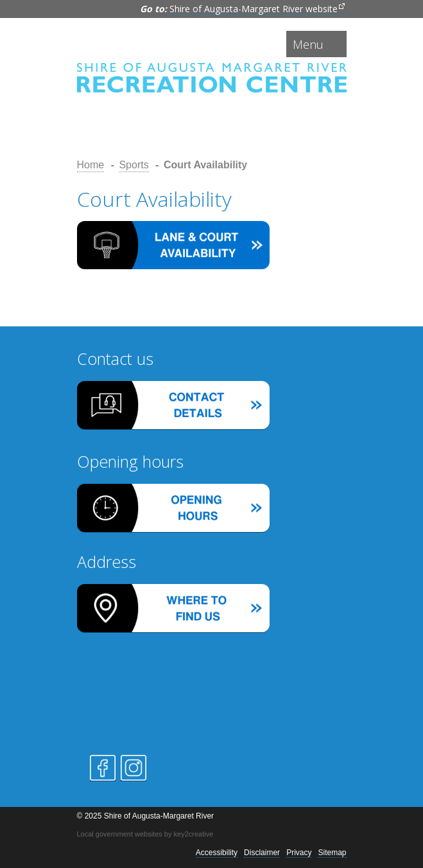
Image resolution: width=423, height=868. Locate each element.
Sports (134, 165)
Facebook (103, 768)
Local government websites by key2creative (145, 834)
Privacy (299, 853)
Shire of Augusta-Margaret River (212, 85)
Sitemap (332, 853)
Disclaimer (262, 853)
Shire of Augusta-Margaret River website (257, 9)
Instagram (134, 768)
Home (91, 165)
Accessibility (217, 853)
